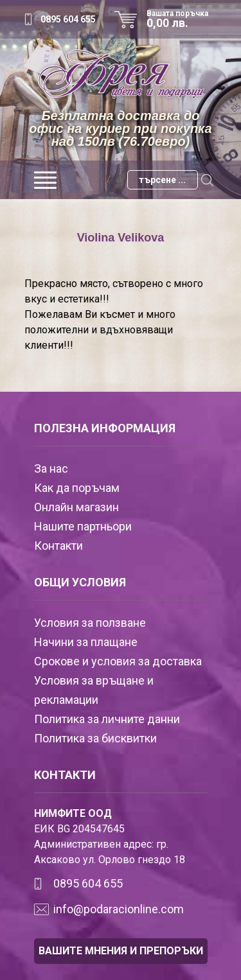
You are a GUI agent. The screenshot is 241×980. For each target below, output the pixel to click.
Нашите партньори (83, 526)
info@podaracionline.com (119, 909)
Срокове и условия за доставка (118, 661)
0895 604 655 (68, 19)
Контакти (58, 546)
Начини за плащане (86, 642)
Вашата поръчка (182, 19)
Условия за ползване (90, 623)
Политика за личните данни (107, 719)
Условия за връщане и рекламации (94, 690)
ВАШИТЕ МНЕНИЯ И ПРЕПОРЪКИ (121, 951)
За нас (51, 468)
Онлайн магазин (76, 507)
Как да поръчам (77, 488)
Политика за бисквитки (95, 738)
